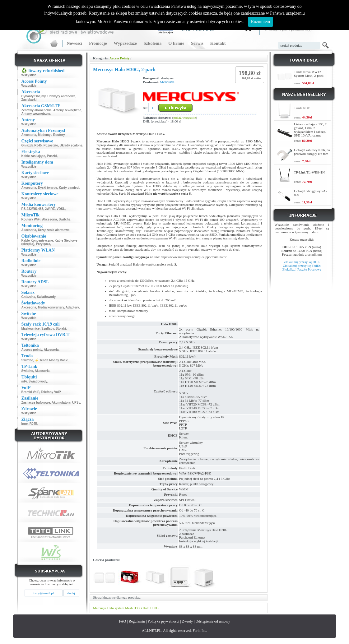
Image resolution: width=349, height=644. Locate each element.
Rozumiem (261, 22)
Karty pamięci (69, 188)
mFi (24, 381)
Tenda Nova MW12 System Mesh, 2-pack (309, 74)
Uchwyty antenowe (61, 96)
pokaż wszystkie (184, 118)
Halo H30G (151, 608)
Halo (111, 608)
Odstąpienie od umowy (213, 621)
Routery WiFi (31, 219)
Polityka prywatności (164, 621)
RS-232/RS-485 (33, 209)
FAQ (122, 621)
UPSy (76, 403)
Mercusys (167, 82)
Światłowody (46, 297)
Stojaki (61, 329)
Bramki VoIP (30, 392)
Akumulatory (61, 403)
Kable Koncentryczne (37, 241)
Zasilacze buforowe (36, 403)
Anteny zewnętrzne (67, 110)
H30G (138, 608)
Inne (25, 424)
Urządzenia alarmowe (54, 230)
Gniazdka (28, 297)
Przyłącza (43, 244)
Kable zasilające (33, 156)
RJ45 (33, 424)
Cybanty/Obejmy (34, 96)
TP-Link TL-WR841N (309, 172)
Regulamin (137, 621)
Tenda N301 (302, 108)
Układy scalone (71, 145)
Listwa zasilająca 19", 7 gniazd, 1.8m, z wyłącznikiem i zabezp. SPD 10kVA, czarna (310, 130)
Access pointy (32, 350)
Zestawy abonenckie (37, 110)
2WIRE (50, 209)
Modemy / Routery (51, 135)
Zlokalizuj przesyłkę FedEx (302, 266)
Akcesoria (29, 135)
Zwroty (187, 621)
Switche (65, 219)
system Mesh (124, 608)
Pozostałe (51, 145)
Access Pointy (119, 58)
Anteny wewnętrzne (36, 114)
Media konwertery (51, 307)
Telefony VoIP (51, 392)
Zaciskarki (29, 100)
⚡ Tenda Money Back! (52, 360)
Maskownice (31, 329)
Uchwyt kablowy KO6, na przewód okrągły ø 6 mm (312, 152)
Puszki (52, 156)
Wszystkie (29, 75)
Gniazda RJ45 (32, 145)
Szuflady (48, 329)
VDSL (61, 209)
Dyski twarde (48, 188)
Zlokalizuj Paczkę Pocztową (302, 269)
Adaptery (72, 307)
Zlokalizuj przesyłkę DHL (302, 262)
